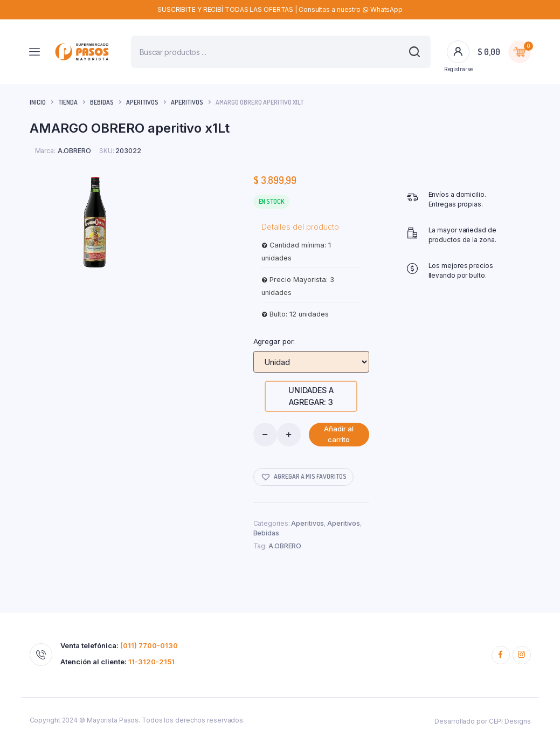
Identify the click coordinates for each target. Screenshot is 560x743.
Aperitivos (142, 102)
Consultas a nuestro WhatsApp (351, 9)
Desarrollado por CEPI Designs (482, 721)
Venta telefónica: (119, 646)
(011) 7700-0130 (149, 645)
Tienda (68, 102)
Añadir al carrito (339, 434)
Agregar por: (274, 341)
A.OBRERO (285, 546)
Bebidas (102, 102)
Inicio (38, 102)
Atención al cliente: (117, 662)
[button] (303, 477)
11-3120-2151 (151, 662)
